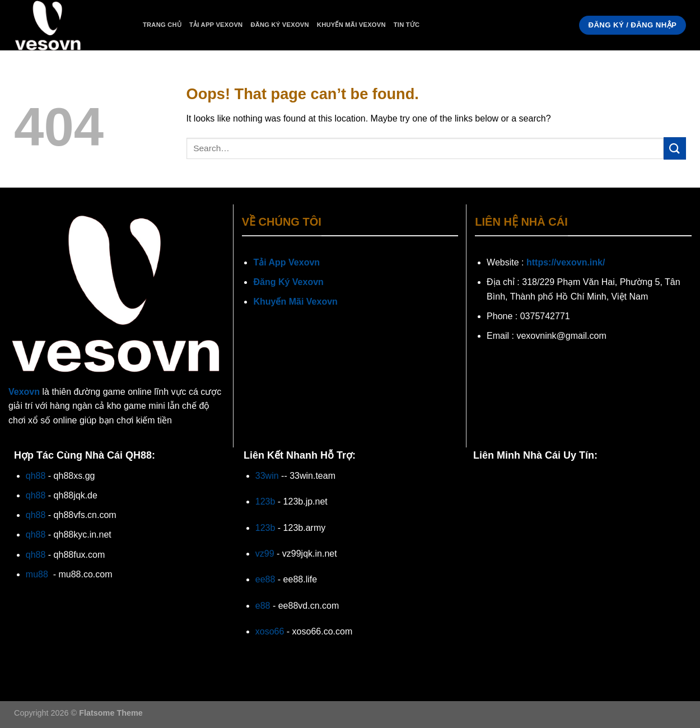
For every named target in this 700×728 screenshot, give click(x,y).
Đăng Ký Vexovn (279, 25)
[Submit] (675, 148)
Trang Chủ (162, 25)
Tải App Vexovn (216, 25)
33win (267, 476)
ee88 (265, 579)
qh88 (36, 476)
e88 (263, 606)
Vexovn (24, 392)
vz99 (265, 554)
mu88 (37, 574)
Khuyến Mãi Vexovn (351, 25)
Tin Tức (407, 25)
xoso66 (270, 631)
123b (265, 501)
